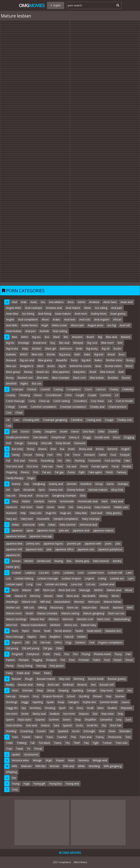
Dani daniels (40, 437)
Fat (67, 455)
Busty (74, 360)
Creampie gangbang (55, 420)
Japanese (17, 530)
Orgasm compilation (110, 642)
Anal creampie (34, 308)
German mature (98, 490)
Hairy (15, 501)
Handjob (39, 501)
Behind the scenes (80, 366)
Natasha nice (113, 631)
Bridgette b (27, 366)
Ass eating (101, 308)
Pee (63, 660)
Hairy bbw (81, 513)
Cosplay (11, 395)
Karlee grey (13, 567)
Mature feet (37, 619)
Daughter (50, 431)
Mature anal (114, 590)
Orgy (68, 642)
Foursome (95, 461)
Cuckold (45, 389)
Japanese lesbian (16, 536)
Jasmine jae (74, 543)
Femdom (89, 455)
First (36, 472)
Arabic (57, 319)
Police (97, 660)
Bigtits (24, 383)
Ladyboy (30, 573)
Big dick (86, 360)
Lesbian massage (47, 578)
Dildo (101, 431)
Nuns (15, 631)
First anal (19, 461)
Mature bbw (89, 607)
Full (8, 461)
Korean (16, 561)
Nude (47, 631)
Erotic (72, 449)
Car (110, 401)
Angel (45, 325)
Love (81, 573)
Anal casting (60, 331)
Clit (8, 420)
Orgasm (17, 642)
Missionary (57, 607)
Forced (28, 455)
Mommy (35, 596)
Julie (49, 549)
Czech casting (62, 401)
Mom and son (67, 590)
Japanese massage (41, 536)
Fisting (40, 455)
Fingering (11, 472)
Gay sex (11, 495)
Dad (14, 431)
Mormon (68, 619)
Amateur (94, 302)
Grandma (86, 484)
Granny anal (56, 484)
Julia (118, 543)
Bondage (24, 343)
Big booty (92, 349)
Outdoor (80, 642)
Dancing (32, 443)
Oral (92, 642)
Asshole (44, 331)
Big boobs (12, 349)
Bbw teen (42, 378)
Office (58, 642)
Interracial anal (88, 525)
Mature (27, 590)
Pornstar (84, 660)
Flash (60, 466)
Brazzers (77, 337)
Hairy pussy (84, 507)
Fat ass (47, 472)
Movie (129, 590)
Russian (16, 679)
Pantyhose (33, 654)
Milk (8, 596)
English (126, 449)
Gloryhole (29, 490)
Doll (8, 443)
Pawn (37, 673)
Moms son (71, 625)
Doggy (87, 437)
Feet (50, 455)
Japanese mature (103, 530)
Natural (69, 637)
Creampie (17, 389)
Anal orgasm (102, 319)
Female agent (100, 466)
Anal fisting (45, 314)
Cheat (19, 413)
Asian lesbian (14, 331)
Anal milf (125, 325)
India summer (68, 525)
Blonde (51, 354)
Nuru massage (15, 637)
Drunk (64, 431)
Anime (81, 302)
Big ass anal (27, 360)
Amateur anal (54, 308)
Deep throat (63, 443)
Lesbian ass (117, 578)
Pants (47, 673)
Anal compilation (28, 319)
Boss (122, 354)
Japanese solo (86, 549)
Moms (115, 596)
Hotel (40, 507)
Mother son (13, 607)
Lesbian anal (107, 584)
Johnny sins (33, 543)
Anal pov (30, 331)
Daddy (37, 431)
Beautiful (61, 360)
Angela (10, 319)
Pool (107, 660)
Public (47, 654)
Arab (24, 302)
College (10, 407)
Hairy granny (113, 513)
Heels (61, 507)
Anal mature (73, 308)
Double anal (102, 437)
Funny (71, 472)
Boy (53, 343)
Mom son (49, 590)
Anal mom (81, 314)
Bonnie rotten (113, 366)
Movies (48, 596)
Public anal (23, 673)
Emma (100, 449)
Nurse (37, 631)
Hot (71, 507)
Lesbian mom (96, 573)
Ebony (31, 449)
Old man (45, 642)
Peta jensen (57, 666)
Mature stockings (16, 619)
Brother (37, 349)
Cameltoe (77, 420)
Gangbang (39, 484)
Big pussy (65, 354)
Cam (16, 420)
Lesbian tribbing (24, 578)
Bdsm (25, 337)
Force (77, 455)
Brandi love (40, 343)
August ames (96, 325)
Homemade (67, 501)
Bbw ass (11, 366)
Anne (71, 302)
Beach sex (43, 372)
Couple (92, 395)
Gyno (42, 490)
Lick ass (91, 584)
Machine (118, 607)
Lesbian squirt (14, 584)
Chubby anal (97, 407)
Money (103, 596)
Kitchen (29, 561)
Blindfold (11, 383)
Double (113, 431)
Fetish (109, 472)
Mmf (130, 607)
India (41, 525)
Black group (13, 372)
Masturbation (62, 602)
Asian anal (127, 302)
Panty (9, 673)
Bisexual (11, 360)
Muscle (105, 607)
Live (39, 584)
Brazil (93, 372)
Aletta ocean (59, 325)
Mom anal (73, 596)
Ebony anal (85, 449)
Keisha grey (82, 561)
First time (32, 466)
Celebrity (127, 389)
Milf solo (29, 607)
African (117, 319)
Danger (19, 443)
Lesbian (16, 573)
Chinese (32, 389)
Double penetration (17, 437)
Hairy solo (36, 513)
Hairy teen (27, 519)
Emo (53, 449)
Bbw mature (107, 372)
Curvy (32, 401)
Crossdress (80, 401)
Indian (15, 525)
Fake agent (95, 472)
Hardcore (11, 507)
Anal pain (117, 308)
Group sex (42, 495)
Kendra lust (44, 561)
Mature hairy (89, 625)
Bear (98, 366)
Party (57, 654)
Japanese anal (81, 530)
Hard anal (96, 513)
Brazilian (113, 378)
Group (99, 484)
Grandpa (123, 484)
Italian (52, 525)
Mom (15, 590)
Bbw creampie (61, 378)
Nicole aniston (63, 631)
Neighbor (55, 637)
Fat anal (71, 466)
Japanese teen (34, 549)
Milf (37, 590)
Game (110, 484)
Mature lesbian (112, 602)
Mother (98, 590)
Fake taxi (47, 466)
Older (59, 648)
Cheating (25, 395)
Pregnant (17, 654)
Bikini (40, 366)
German (72, 484)
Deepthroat (58, 437)
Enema (42, 449)
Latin (129, 573)
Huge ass (66, 513)
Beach (90, 337)
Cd (117, 395)
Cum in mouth (124, 401)
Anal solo (85, 319)
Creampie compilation (73, 407)
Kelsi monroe (101, 561)
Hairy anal (117, 501)
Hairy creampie (91, 519)
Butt (121, 372)
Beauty (28, 372)
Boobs (117, 349)
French (33, 461)
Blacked (126, 337)
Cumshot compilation (43, 407)
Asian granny (118, 314)
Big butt (99, 354)
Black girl (50, 349)
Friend (84, 466)
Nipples (32, 637)
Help (23, 513)
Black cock (79, 378)
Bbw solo (37, 354)
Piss (67, 654)
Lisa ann (44, 573)
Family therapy (15, 478)
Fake (127, 461)
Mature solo (29, 602)
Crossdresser (54, 395)
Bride (79, 349)
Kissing (59, 561)
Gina (83, 495)
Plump (10, 666)
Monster (79, 602)
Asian (34, 302)
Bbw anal (111, 337)
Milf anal (45, 602)
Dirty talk (46, 443)
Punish (117, 660)
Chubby (114, 389)
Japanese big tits (53, 543)
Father (103, 455)
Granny (16, 484)
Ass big (112, 325)
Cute (9, 413)
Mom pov (94, 602)
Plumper (24, 660)
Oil (35, 642)
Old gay (48, 648)
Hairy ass (11, 519)
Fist (60, 461)
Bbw (14, 337)
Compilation (74, 389)
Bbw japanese (61, 372)
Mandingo (12, 602)
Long (29, 584)
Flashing (80, 461)
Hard (104, 501)
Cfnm (68, 395)
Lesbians (69, 573)
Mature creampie (47, 613)
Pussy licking (25, 666)
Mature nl (20, 596)
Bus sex (37, 383)
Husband (11, 513)
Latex (56, 573)
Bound (126, 378)
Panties (10, 660)
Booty (130, 360)
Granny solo (56, 490)
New (43, 637)
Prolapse (51, 660)
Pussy (118, 654)
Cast (9, 426)
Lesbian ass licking (56, 584)
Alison (45, 319)
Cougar (109, 420)
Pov (75, 654)
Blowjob (78, 343)
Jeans (108, 543)
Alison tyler (77, 325)
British (24, 354)
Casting (58, 389)
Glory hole (117, 490)
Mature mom (14, 613)
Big (100, 337)
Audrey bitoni (99, 314)
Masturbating (122, 619)
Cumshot (106, 395)
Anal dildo (12, 325)
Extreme (112, 449)
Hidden (26, 501)
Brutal (111, 354)
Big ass (36, 337)
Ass (43, 302)
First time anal (14, 466)
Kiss (69, 561)
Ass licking (28, 314)
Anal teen (70, 319)
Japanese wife (93, 543)
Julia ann (64, 530)
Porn (72, 660)
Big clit (106, 349)
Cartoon (101, 389)
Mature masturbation (34, 625)
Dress (116, 437)
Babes (98, 360)
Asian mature (63, 314)
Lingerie (89, 578)
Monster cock (85, 619)
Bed (120, 343)
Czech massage (15, 401)
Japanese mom (46, 530)
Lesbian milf (115, 573)
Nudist (79, 631)
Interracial (29, 525)
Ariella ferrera (29, 325)
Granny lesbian (76, 490)
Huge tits (51, 513)
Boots (51, 366)
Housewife (43, 519)
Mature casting (70, 613)
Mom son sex (116, 613)
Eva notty (17, 449)
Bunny (10, 378)
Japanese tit (13, 555)
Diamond (80, 443)
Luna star (76, 584)
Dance (75, 431)
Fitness (25, 472)
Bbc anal (64, 343)
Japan (30, 530)
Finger (31, 478)
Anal (14, 302)
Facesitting (47, 461)
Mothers (55, 625)
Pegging (37, 660)
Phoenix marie (102, 654)
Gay (27, 484)
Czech (88, 389)
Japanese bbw (14, 543)
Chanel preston (117, 407)
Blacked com (25, 378)
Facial (115, 466)
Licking (102, 578)
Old (27, 642)
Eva (62, 449)
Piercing (41, 666)
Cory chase (97, 401)
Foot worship (112, 461)
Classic (38, 395)
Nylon (26, 631)
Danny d (74, 437)
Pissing (86, 654)
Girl (8, 490)
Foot (113, 455)
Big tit (62, 366)
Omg (32, 5)
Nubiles (82, 637)
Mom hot (12, 625)
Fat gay (59, 472)
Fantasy (121, 472)
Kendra (117, 561)
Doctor (25, 431)
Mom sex (73, 607)
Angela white (14, 308)
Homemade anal (88, 501)
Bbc (66, 337)
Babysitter (79, 372)
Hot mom (27, 507)
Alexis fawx (110, 302)
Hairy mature (102, 507)
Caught (80, 395)
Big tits (10, 343)
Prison (129, 660)
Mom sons (104, 619)
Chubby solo (125, 420)
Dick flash (89, 431)
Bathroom (66, 349)
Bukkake (11, 354)
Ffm (59, 455)
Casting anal (94, 420)
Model (29, 613)
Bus (47, 337)
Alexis (88, 308)
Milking (42, 607)
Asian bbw (12, 314)
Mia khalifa (89, 596)
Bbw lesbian (97, 378)
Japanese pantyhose (110, 549)
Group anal (26, 495)
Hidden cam (121, 507)
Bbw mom (107, 343)
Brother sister (114, 360)
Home (50, 507)
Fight (82, 472)
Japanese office (65, 549)
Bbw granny (45, 360)
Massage (85, 590)
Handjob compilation (66, 519)
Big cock (92, 343)
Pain (128, 654)
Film (68, 461)
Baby (25, 349)
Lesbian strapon (71, 578)
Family (16, 455)
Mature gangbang (94, 613)
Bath (77, 354)
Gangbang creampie (64, 495)
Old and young (31, 648)
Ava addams (56, 302)
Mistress (54, 619)
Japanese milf (14, 549)
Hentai (52, 501)
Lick (8, 578)
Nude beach (94, 631)
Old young (12, 648)
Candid (23, 407)
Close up (44, 401)
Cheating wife (31, 420)
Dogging (129, 437)
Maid (60, 596)
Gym (17, 490)
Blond (129, 366)
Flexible (127, 466)
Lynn (131, 578)
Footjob (125, 455)
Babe (87, 354)
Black (56, 337)
